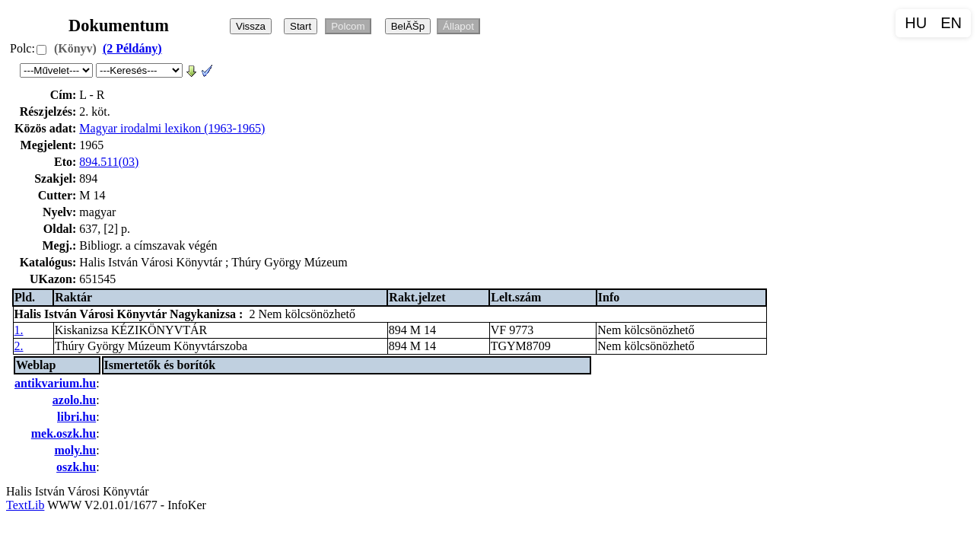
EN (951, 23)
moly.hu (75, 450)
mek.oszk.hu (64, 433)
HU (916, 23)
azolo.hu (74, 400)
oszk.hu (76, 467)
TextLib (25, 505)
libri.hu (76, 417)
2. (19, 346)
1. (19, 330)
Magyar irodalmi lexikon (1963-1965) (172, 128)
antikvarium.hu (55, 383)
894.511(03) (109, 162)
